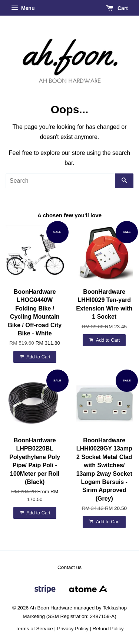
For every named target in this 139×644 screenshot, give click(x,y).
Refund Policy (108, 629)
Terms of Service (34, 629)
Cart (117, 8)
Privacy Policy (73, 629)
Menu (23, 8)
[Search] (60, 181)
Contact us (69, 567)
